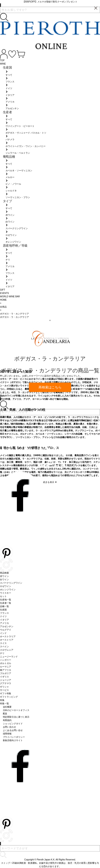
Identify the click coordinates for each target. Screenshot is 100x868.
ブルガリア (6, 673)
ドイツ (3, 616)
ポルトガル (6, 663)
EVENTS (4, 293)
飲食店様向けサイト (13, 740)
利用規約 (7, 720)
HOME (3, 300)
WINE (3, 64)
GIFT (3, 290)
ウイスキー (6, 593)
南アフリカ (6, 670)
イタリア (4, 620)
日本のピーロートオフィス (16, 710)
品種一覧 (4, 606)
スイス (3, 643)
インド (3, 633)
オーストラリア (8, 636)
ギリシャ (4, 687)
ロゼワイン (6, 586)
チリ (2, 653)
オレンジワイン (8, 590)
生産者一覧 (6, 603)
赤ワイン (4, 576)
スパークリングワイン (11, 583)
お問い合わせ (10, 727)
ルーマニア (6, 667)
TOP (2, 60)
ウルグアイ (6, 630)
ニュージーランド (9, 657)
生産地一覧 (6, 600)
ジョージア (6, 680)
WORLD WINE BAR (10, 297)
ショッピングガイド (13, 724)
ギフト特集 (6, 693)
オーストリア (7, 640)
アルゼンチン (7, 626)
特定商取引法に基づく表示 (16, 717)
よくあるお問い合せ (13, 730)
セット (3, 596)
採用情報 (7, 734)
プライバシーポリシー (14, 737)
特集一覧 (4, 703)
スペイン (4, 647)
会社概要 (7, 707)
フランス (4, 613)
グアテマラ (6, 683)
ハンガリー (6, 660)
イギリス (4, 677)
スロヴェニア (7, 650)
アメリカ (4, 623)
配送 (5, 714)
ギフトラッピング (9, 697)
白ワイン (4, 580)
